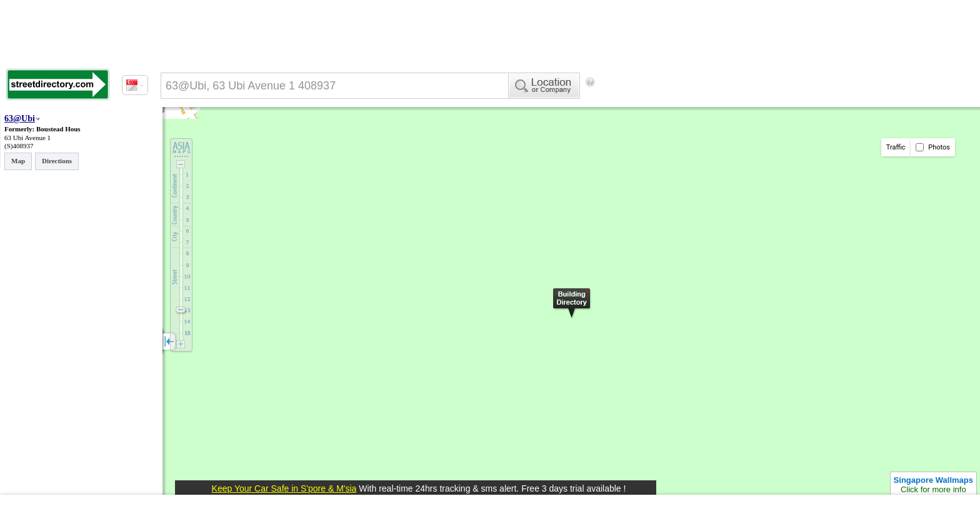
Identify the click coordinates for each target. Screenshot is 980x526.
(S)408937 (19, 146)
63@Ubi (20, 119)
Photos (933, 147)
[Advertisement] (701, 103)
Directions (57, 161)
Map (18, 161)
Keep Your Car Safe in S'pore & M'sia (284, 488)
